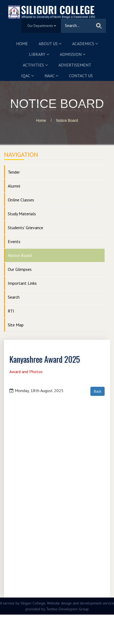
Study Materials (22, 214)
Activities (35, 65)
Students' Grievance (25, 228)
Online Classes (21, 200)
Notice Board (67, 120)
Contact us (81, 76)
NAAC (51, 76)
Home (22, 44)
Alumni (14, 186)
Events (14, 241)
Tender (14, 172)
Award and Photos (26, 372)
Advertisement (75, 65)
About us (50, 44)
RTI (11, 311)
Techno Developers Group (67, 609)
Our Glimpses (20, 269)
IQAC (27, 76)
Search (14, 297)
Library (39, 54)
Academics (85, 44)
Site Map (16, 325)
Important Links (22, 283)
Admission (73, 54)
